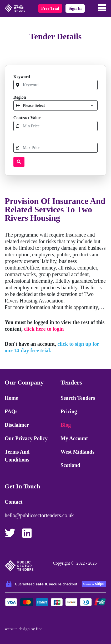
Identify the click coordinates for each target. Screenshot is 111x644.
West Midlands (77, 452)
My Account (74, 438)
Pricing (69, 411)
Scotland (70, 465)
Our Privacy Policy (26, 438)
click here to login (44, 329)
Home (11, 398)
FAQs (11, 411)
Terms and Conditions (17, 456)
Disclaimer (17, 425)
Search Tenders (78, 398)
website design (17, 629)
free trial (50, 8)
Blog (66, 425)
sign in (75, 8)
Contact (14, 502)
